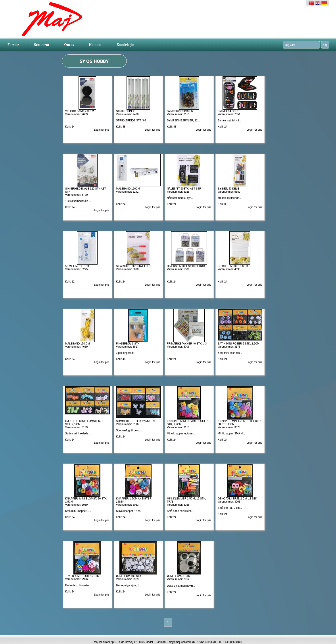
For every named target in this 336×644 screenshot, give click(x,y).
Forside (13, 45)
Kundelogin (125, 45)
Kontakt (95, 45)
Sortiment (42, 45)
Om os (69, 45)
